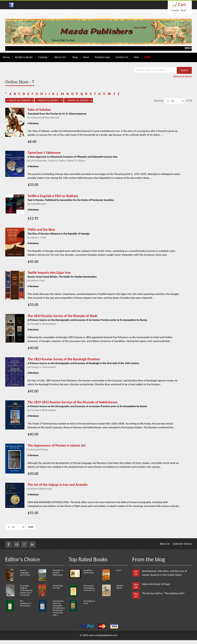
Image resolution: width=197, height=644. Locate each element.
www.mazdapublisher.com (103, 635)
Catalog (44, 57)
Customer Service (182, 544)
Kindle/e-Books (24, 57)
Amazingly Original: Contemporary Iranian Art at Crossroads (26, 590)
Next (31, 527)
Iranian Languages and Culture (25, 573)
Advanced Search (182, 76)
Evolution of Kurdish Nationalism (58, 573)
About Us (61, 57)
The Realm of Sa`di (89, 602)
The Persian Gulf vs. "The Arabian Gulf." (163, 593)
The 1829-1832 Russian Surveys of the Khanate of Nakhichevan (73, 402)
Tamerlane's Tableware (44, 153)
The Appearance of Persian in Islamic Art (57, 445)
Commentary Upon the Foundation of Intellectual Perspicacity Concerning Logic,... (59, 608)
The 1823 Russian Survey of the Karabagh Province (64, 359)
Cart (182, 5)
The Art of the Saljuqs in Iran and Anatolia (58, 485)
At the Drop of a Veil (58, 587)
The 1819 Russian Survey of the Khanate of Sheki (63, 316)
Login (147, 57)
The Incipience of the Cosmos (25, 603)
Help (136, 57)
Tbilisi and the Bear (41, 230)
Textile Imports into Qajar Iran (49, 273)
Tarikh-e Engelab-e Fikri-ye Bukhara (53, 196)
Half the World (120, 587)
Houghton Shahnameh (89, 571)
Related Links (103, 57)
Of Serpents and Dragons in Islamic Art (89, 588)
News (86, 57)
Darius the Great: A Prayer (156, 584)
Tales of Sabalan (39, 110)
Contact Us (122, 57)
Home (6, 57)
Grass (119, 570)
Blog (75, 57)
